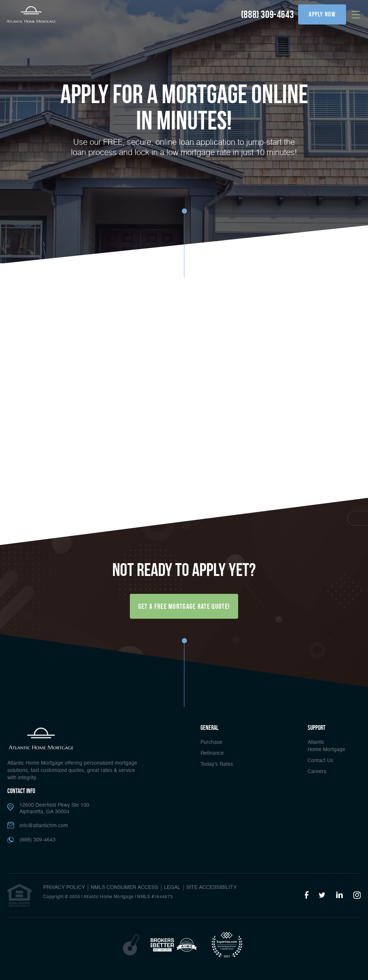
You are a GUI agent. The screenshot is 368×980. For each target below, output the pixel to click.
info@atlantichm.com (44, 826)
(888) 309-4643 (267, 14)
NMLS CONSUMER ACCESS (124, 887)
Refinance (212, 753)
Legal (172, 887)
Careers (317, 772)
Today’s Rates (217, 764)
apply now (322, 14)
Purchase (211, 742)
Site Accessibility (211, 887)
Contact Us (320, 761)
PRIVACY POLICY (64, 887)
